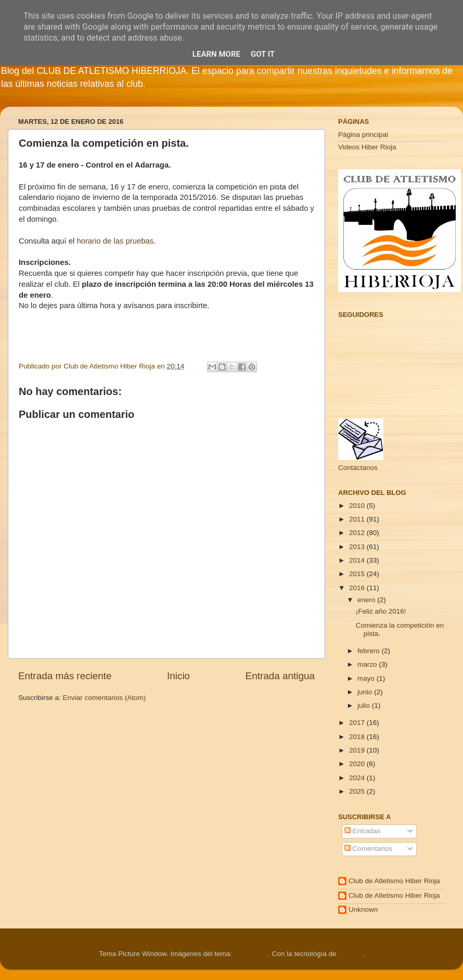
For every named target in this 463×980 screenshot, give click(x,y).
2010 (358, 506)
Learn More (216, 54)
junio (366, 692)
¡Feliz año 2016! (381, 611)
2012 (358, 533)
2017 (358, 723)
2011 (358, 519)
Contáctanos (358, 468)
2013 (358, 547)
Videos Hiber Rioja (367, 147)
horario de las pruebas (115, 241)
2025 (358, 791)
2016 (358, 588)
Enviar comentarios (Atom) (105, 698)
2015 (358, 574)
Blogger (350, 954)
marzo (368, 664)
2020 (358, 764)
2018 (358, 737)
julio (365, 705)
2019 (358, 750)
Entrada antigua (280, 676)
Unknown (363, 909)
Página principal (363, 135)
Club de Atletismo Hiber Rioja (394, 881)
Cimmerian (251, 954)
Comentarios (368, 849)
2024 (358, 778)
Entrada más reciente (65, 676)
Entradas (363, 831)
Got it (263, 54)
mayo (367, 678)
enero (367, 600)
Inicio (178, 676)
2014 (358, 560)
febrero (370, 651)
